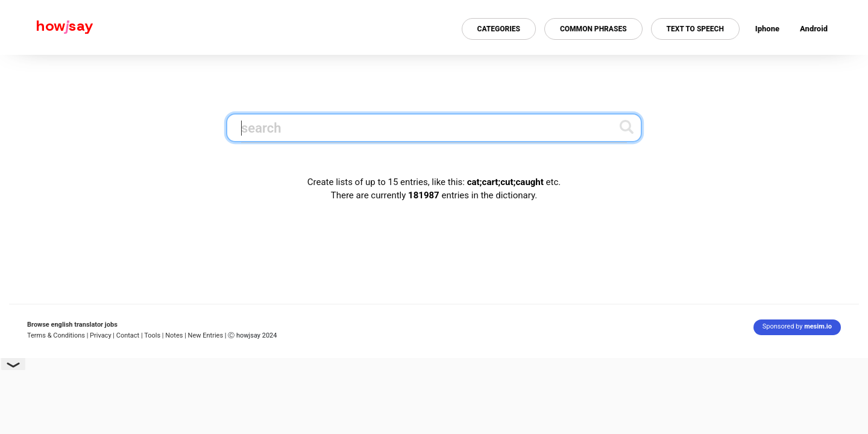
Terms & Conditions (56, 335)
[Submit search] (627, 127)
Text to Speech (695, 29)
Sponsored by (797, 326)
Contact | (130, 335)
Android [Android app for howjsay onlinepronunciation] (814, 29)
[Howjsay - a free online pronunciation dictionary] (47, 27)
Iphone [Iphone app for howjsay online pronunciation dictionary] (767, 29)
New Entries (206, 335)
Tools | (154, 335)
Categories (499, 29)
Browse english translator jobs (72, 325)
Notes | (176, 335)
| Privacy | (101, 335)
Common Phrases (593, 29)
